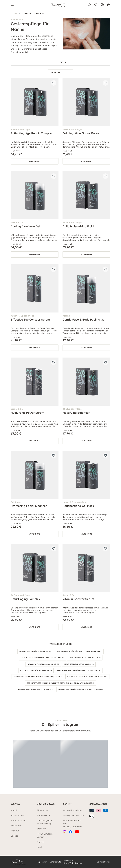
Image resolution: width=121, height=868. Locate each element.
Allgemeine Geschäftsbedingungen (74, 862)
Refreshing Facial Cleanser (29, 506)
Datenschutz (55, 862)
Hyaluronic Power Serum (27, 413)
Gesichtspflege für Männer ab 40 (85, 658)
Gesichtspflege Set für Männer (79, 664)
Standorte (42, 829)
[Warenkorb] (108, 5)
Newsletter (16, 826)
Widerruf (15, 831)
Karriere (41, 847)
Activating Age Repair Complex (32, 133)
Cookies (14, 836)
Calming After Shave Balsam (82, 133)
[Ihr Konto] (102, 5)
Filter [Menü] (61, 62)
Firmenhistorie (44, 815)
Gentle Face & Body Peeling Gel (84, 319)
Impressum (42, 862)
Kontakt (14, 810)
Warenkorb (35, 161)
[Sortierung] (61, 72)
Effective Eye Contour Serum (30, 319)
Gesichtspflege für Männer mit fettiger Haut (42, 658)
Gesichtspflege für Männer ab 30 (36, 670)
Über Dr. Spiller (46, 804)
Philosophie (42, 810)
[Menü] (13, 5)
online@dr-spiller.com (73, 815)
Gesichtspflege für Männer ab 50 (35, 651)
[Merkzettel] (96, 5)
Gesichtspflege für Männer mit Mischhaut (87, 677)
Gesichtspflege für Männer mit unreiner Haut (79, 670)
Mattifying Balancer (76, 413)
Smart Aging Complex (25, 599)
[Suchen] (89, 5)
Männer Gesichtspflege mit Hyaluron (36, 689)
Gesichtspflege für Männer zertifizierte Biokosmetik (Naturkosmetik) (61, 683)
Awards (41, 842)
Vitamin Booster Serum (78, 599)
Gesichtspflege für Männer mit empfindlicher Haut (38, 677)
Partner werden (18, 820)
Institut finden (17, 815)
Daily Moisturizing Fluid (78, 226)
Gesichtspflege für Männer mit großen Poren (81, 689)
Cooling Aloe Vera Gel (25, 226)
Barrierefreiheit (103, 862)
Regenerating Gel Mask (78, 506)
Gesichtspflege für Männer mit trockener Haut (79, 651)
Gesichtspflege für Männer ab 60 (43, 664)
